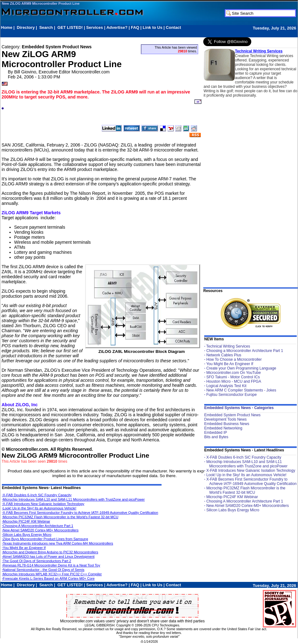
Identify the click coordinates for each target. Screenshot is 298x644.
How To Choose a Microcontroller (234, 359)
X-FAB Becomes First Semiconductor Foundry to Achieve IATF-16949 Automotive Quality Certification (80, 513)
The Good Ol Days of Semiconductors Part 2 (37, 561)
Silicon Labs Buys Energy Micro (27, 535)
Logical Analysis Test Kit (226, 386)
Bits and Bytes (216, 437)
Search (46, 27)
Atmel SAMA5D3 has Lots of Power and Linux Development (48, 556)
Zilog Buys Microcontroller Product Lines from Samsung (45, 539)
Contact (173, 27)
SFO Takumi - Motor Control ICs (233, 377)
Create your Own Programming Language (241, 368)
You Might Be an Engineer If (24, 548)
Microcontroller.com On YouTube (234, 373)
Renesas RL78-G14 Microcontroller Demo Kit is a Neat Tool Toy (51, 565)
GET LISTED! (70, 27)
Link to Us (153, 27)
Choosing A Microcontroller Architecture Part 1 (37, 526)
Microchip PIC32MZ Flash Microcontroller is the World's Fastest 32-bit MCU (60, 517)
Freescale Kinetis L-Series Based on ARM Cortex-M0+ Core (48, 578)
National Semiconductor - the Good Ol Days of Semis (43, 570)
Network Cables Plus (224, 355)
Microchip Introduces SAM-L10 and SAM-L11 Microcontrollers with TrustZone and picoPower (73, 499)
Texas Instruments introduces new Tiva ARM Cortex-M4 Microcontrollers (58, 543)
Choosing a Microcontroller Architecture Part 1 (245, 351)
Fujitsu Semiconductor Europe (232, 395)
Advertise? (117, 27)
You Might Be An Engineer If (230, 364)
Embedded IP (216, 433)
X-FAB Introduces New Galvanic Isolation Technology (43, 504)
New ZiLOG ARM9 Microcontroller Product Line (41, 3)
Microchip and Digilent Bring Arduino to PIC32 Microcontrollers (50, 552)
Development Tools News (225, 419)
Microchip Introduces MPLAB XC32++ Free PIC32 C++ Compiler (52, 574)
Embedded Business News (227, 424)
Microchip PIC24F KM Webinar (26, 521)
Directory (26, 27)
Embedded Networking (223, 428)
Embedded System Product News (232, 415)
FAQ (135, 27)
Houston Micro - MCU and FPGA (234, 381)
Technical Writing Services (259, 51)
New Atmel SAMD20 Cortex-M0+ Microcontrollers (40, 530)
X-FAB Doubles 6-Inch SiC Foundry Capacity (37, 495)
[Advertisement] (115, 33)
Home (7, 27)
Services (95, 27)
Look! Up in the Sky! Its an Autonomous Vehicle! (39, 508)
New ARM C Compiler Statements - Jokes (241, 390)
